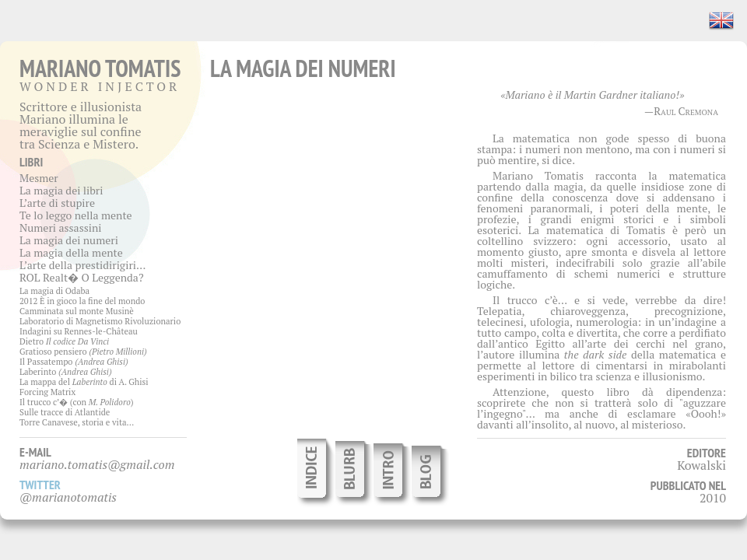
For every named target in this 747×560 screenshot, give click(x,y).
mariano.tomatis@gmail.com (97, 464)
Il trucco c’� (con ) (77, 402)
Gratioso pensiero (83, 352)
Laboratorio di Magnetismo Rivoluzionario (100, 321)
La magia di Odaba (54, 291)
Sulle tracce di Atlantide (65, 412)
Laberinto (66, 372)
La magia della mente (71, 252)
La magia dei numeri (69, 240)
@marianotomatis (68, 497)
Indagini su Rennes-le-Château (79, 331)
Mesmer (39, 178)
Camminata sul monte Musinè (77, 311)
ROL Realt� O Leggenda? (82, 277)
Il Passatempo (74, 362)
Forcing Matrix (47, 392)
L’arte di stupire (57, 203)
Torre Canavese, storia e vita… (77, 422)
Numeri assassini (61, 227)
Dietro (64, 341)
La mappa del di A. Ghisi (84, 382)
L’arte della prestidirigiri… (82, 265)
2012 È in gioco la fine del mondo (82, 301)
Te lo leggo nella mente (76, 215)
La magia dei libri (61, 190)
